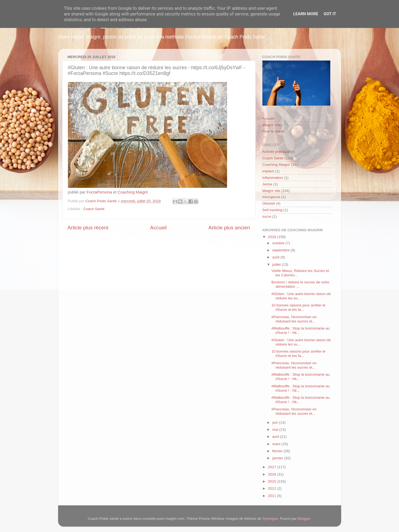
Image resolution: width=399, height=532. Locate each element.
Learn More (306, 14)
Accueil (158, 228)
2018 (272, 237)
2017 (272, 467)
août (277, 257)
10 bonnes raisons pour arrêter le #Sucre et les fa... (298, 307)
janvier (278, 458)
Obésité (269, 203)
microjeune (271, 197)
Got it (330, 14)
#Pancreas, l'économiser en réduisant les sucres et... (294, 319)
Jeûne (267, 184)
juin (276, 422)
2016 (272, 474)
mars (277, 444)
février (278, 451)
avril (276, 437)
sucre (267, 216)
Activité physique (276, 152)
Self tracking (272, 210)
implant (268, 171)
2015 (272, 481)
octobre (279, 243)
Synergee (270, 519)
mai (276, 430)
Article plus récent (88, 228)
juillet (277, 265)
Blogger (304, 519)
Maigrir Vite (272, 125)
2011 (272, 496)
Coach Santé (94, 209)
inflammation (273, 178)
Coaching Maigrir (133, 192)
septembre (282, 250)
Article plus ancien (229, 228)
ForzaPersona (99, 192)
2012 (272, 488)
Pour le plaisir (274, 131)
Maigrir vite (271, 191)
